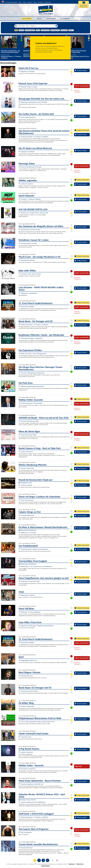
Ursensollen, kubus (26, 737)
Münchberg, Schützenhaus (28, 769)
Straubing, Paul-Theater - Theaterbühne (32, 338)
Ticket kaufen (81, 70)
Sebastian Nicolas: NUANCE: (27, 800)
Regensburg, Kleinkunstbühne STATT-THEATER (34, 102)
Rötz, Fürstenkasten (26, 832)
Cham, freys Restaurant (27, 500)
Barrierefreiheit (46, 866)
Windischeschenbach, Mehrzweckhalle (31, 403)
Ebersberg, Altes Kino (27, 676)
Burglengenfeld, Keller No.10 (29, 660)
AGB (24, 2)
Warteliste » (77, 90)
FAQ (20, 2)
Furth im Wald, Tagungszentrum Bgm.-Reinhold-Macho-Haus (38, 722)
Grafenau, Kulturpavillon (28, 706)
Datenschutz (80, 864)
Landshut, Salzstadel (26, 485)
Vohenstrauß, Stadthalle (27, 307)
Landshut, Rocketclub (27, 184)
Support (29, 2)
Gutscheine (65, 19)
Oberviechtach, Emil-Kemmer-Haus (31, 230)
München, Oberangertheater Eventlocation (33, 373)
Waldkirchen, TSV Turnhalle (28, 533)
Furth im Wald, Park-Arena (28, 117)
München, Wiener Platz (27, 468)
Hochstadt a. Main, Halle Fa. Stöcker (31, 274)
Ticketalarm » (78, 92)
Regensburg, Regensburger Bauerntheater (32, 386)
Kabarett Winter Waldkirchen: (28, 530)
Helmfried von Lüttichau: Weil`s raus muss (77, 52)
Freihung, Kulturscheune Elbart (29, 691)
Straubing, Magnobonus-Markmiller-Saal (32, 784)
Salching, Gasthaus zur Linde (29, 243)
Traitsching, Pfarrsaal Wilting (29, 435)
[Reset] (56, 26)
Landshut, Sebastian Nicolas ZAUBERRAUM (33, 802)
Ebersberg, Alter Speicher (28, 260)
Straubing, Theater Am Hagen (29, 87)
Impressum (48, 2)
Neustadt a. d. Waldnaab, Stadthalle (31, 199)
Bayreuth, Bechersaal (27, 848)
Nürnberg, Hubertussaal (27, 515)
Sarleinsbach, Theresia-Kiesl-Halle (30, 581)
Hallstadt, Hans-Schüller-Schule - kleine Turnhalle (34, 213)
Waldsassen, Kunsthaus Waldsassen (31, 612)
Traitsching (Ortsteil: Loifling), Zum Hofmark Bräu (34, 549)
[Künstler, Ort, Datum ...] (36, 26)
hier (51, 52)
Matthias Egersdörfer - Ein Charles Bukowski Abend (10, 52)
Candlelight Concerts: (25, 483)
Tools (35, 2)
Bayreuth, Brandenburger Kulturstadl (31, 167)
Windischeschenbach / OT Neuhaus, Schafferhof (34, 137)
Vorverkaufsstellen (11, 2)
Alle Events (27, 19)
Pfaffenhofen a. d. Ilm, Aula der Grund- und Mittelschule (36, 566)
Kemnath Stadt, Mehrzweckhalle (30, 421)
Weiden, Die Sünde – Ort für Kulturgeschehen (34, 354)
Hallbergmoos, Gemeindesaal (29, 293)
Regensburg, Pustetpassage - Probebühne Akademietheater (37, 626)
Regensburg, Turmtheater (28, 72)
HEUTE (39, 19)
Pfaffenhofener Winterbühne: (28, 564)
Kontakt (40, 2)
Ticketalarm (51, 19)
